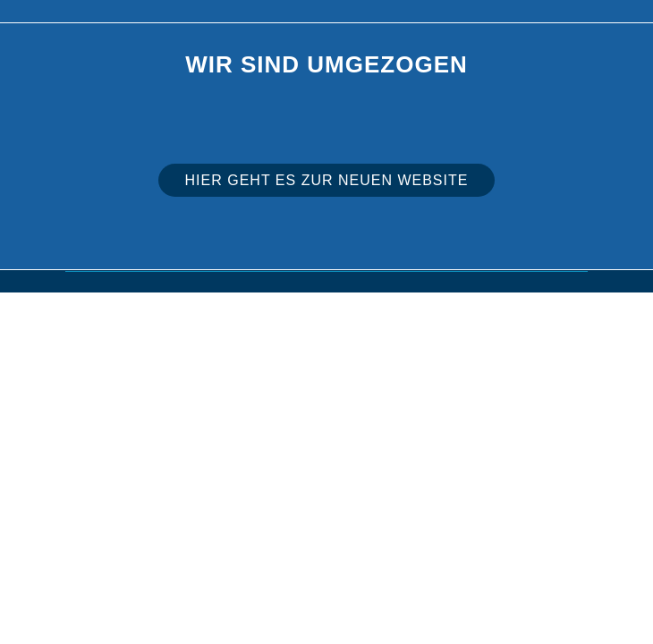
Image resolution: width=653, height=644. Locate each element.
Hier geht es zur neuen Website (327, 180)
